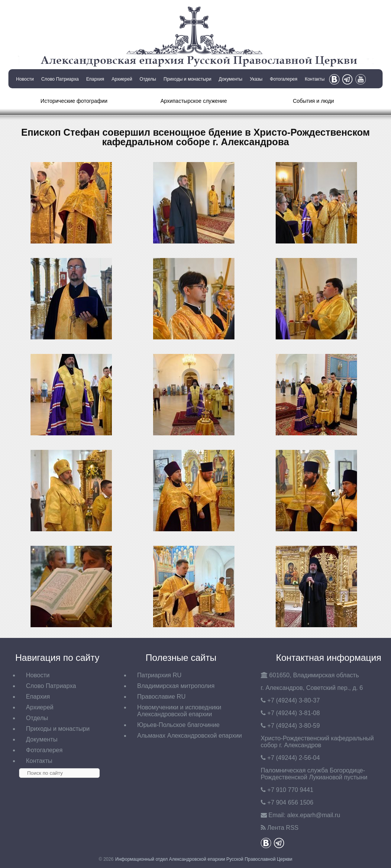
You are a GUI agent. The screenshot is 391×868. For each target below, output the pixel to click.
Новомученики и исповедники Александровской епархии (179, 711)
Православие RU (161, 697)
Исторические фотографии (74, 101)
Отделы (148, 79)
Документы (231, 79)
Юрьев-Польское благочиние (178, 725)
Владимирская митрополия (176, 686)
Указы (256, 79)
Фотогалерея (284, 79)
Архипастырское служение (194, 101)
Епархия (95, 79)
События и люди (313, 101)
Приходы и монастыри (187, 79)
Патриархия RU (159, 675)
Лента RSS (283, 828)
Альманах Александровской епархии (189, 736)
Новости (25, 79)
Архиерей (122, 79)
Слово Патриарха (60, 79)
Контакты (315, 79)
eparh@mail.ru (314, 815)
